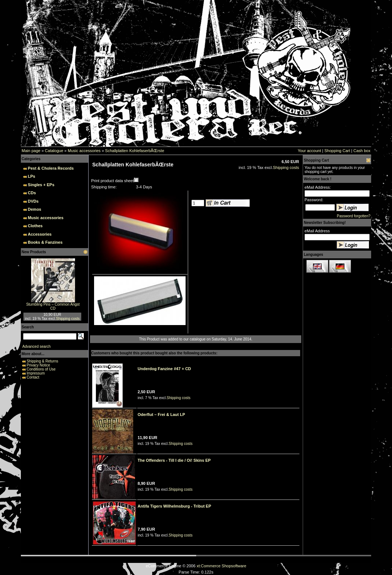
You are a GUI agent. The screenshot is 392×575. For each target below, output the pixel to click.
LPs (31, 176)
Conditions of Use (41, 369)
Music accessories (84, 151)
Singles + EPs (41, 185)
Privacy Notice (38, 365)
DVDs (33, 201)
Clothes (35, 226)
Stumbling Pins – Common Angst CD (53, 306)
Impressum (36, 373)
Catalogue (54, 151)
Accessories (40, 234)
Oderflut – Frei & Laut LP (161, 414)
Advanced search (36, 347)
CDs (32, 193)
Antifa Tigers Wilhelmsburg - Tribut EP (174, 506)
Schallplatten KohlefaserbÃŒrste (135, 151)
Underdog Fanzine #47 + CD (164, 369)
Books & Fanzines (45, 242)
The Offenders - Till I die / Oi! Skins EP (174, 460)
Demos (35, 209)
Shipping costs (68, 319)
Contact (33, 377)
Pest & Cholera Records (51, 168)
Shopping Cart (337, 151)
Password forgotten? (354, 216)
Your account (309, 151)
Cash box (362, 151)
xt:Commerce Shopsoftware (221, 566)
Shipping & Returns (42, 361)
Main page (31, 151)
